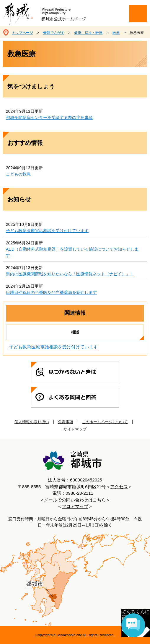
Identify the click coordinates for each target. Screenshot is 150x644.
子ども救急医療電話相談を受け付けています (47, 231)
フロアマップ (75, 506)
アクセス (119, 487)
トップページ (22, 33)
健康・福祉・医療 (88, 33)
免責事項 (66, 422)
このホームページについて (105, 422)
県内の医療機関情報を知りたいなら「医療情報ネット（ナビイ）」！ (70, 274)
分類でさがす (54, 33)
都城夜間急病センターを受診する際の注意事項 (49, 117)
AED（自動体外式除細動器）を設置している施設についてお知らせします (72, 252)
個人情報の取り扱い (32, 422)
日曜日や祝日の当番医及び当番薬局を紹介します (51, 292)
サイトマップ (75, 429)
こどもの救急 (18, 174)
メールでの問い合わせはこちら (75, 500)
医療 (116, 33)
